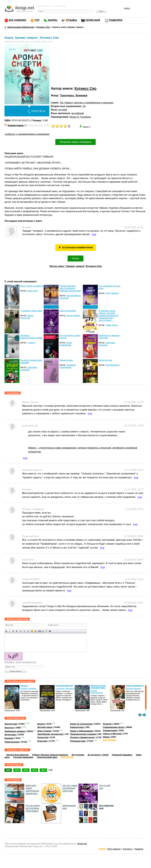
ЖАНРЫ (53, 20)
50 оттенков (78, 755)
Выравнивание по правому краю (28, 631)
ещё (51, 770)
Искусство (43, 737)
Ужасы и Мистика (112, 734)
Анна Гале (33, 291)
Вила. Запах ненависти (32, 286)
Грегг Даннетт (112, 293)
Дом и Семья (44, 731)
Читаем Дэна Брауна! (17, 755)
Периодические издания (83, 734)
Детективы (10, 735)
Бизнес (41, 724)
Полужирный (6, 631)
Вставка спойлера (50, 631)
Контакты (127, 849)
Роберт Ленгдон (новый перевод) (50, 755)
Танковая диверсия (64, 686)
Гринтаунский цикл (47, 757)
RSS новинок (114, 849)
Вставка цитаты (43, 631)
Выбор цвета (35, 631)
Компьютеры (77, 727)
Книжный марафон (122, 755)
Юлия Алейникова (66, 344)
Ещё (94, 234)
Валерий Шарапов (133, 689)
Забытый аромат (68, 311)
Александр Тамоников (65, 689)
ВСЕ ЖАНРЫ (110, 740)
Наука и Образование (82, 731)
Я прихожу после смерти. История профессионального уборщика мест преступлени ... (109, 315)
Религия (107, 724)
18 (84, 106)
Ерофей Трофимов (28, 689)
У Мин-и (31, 343)
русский (63, 110)
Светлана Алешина (107, 344)
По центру (24, 631)
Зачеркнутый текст (17, 631)
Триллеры (67, 95)
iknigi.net (82, 844)
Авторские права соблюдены (75, 142)
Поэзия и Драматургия (82, 737)
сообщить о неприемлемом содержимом (27, 134)
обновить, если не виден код (20, 662)
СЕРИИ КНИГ (93, 20)
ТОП (37, 20)
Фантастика (11, 724)
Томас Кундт (112, 325)
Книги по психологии (81, 724)
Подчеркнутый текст (13, 631)
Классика (42, 741)
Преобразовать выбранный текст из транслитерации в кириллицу (46, 631)
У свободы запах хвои (31, 311)
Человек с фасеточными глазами (31, 337)
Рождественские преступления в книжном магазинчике (70, 288)
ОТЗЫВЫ (71, 20)
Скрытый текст (40, 631)
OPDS (102, 849)
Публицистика (78, 741)
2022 (43, 770)
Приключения (12, 742)
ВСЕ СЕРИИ (67, 757)
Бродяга (24, 686)
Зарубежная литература (50, 734)
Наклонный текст (10, 631)
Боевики (81, 95)
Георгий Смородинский (97, 692)
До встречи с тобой (98, 755)
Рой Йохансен (113, 365)
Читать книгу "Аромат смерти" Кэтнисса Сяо (75, 266)
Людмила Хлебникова (68, 366)
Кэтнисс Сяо (86, 88)
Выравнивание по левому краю (21, 631)
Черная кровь (66, 360)
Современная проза (113, 727)
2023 (35, 770)
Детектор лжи (105, 360)
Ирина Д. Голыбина (80, 117)
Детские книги (45, 727)
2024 (26, 770)
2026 (8, 770)
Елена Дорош (73, 315)
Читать (76, 258)
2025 (17, 770)
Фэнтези (9, 728)
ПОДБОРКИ (116, 20)
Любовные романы (15, 731)
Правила (139, 849)
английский (78, 113)
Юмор (106, 737)
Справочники (110, 731)
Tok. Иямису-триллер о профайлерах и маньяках (87, 103)
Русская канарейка (23, 757)
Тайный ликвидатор (135, 686)
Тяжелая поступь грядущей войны (98, 687)
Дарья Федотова (27, 317)
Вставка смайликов (32, 631)
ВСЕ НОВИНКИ (17, 20)
